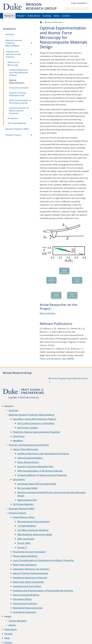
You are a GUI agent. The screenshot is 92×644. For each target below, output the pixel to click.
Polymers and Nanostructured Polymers (13, 54)
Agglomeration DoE (27, 500)
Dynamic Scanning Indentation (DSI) (17, 94)
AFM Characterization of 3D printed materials (20, 102)
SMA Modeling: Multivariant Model (35, 534)
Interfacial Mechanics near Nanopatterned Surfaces (19, 73)
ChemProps (19, 436)
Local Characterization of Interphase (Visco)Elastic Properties (43, 560)
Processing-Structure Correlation (29, 552)
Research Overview (53, 22)
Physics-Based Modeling (25, 556)
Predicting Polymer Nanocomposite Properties (36, 432)
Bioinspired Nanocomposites (28, 608)
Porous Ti (22, 547)
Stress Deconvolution (19, 88)
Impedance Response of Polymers (30, 578)
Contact (66, 16)
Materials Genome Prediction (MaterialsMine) (14, 43)
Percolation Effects (22, 599)
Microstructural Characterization (33, 522)
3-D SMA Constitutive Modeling (33, 530)
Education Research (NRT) (17, 129)
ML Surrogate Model (27, 488)
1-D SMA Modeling (27, 526)
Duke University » (80, 3)
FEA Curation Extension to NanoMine (36, 423)
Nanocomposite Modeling (26, 595)
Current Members (17, 621)
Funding (47, 16)
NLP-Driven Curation (28, 428)
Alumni (12, 625)
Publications (34, 16)
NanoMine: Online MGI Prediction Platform (35, 419)
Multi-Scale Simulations (25, 565)
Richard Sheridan (48, 313)
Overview (10, 34)
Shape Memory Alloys (24, 517)
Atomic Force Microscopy (13, 64)
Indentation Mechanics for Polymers (31, 569)
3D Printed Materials (17, 123)
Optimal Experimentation (17, 82)
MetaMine (18, 441)
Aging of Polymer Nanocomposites (30, 573)
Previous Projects (13, 135)
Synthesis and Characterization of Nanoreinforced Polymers (43, 591)
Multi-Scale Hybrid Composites (28, 582)
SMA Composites (26, 539)
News (57, 16)
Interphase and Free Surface (27, 586)
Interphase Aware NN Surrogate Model (37, 484)
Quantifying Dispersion (25, 612)
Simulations (13, 118)
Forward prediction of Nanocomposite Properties (19, 111)
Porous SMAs (24, 543)
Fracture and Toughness (25, 603)
